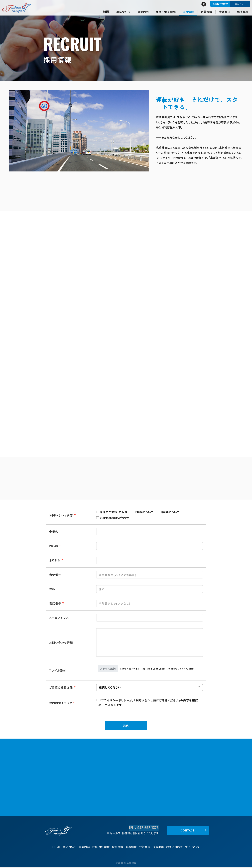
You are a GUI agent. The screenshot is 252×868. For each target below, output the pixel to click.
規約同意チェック (61, 703)
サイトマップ (192, 847)
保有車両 (158, 847)
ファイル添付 (58, 670)
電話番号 (55, 603)
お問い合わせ (174, 847)
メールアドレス (59, 618)
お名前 (54, 546)
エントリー (240, 4)
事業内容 (84, 847)
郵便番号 (55, 575)
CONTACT (188, 831)
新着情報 (131, 847)
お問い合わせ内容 (61, 515)
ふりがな (55, 560)
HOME (56, 847)
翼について (70, 847)
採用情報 (118, 847)
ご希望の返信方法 (61, 687)
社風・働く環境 (101, 847)
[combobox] (150, 618)
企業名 (54, 532)
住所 (52, 589)
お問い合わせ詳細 (61, 642)
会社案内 (145, 847)
